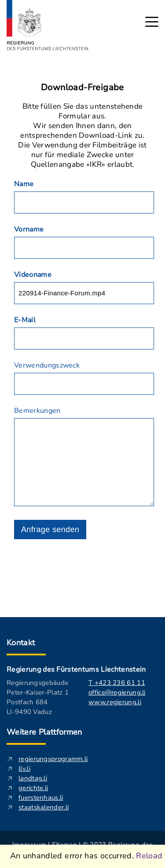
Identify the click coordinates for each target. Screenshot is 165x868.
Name (24, 184)
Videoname (33, 275)
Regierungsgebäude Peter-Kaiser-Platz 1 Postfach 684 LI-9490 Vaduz (38, 697)
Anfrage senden (50, 530)
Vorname (29, 229)
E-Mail (25, 320)
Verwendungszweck (47, 365)
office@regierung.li (117, 692)
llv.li (24, 769)
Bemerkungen (37, 411)
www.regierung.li (115, 702)
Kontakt (21, 643)
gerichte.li (33, 788)
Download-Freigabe (82, 87)
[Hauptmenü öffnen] (152, 22)
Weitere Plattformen (44, 732)
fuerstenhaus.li (41, 798)
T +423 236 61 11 (117, 683)
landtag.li (33, 778)
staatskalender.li (44, 807)
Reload (149, 856)
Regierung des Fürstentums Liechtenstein (76, 669)
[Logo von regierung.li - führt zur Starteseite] (48, 25)
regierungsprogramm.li (53, 759)
